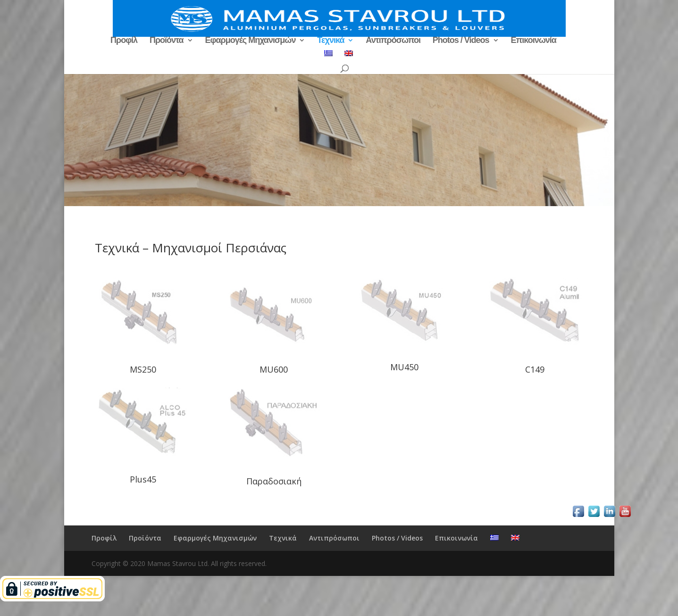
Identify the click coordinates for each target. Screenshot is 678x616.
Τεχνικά (331, 41)
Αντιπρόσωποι (393, 41)
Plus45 (143, 479)
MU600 (274, 369)
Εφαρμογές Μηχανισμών (251, 41)
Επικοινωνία (533, 41)
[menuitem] (328, 57)
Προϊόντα (167, 41)
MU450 (404, 367)
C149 (535, 369)
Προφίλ (124, 41)
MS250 (143, 369)
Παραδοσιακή (274, 481)
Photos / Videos (461, 41)
